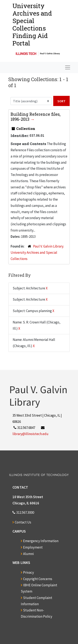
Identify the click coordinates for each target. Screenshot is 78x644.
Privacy (28, 572)
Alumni (28, 554)
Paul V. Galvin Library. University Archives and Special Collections (37, 252)
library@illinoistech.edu (30, 434)
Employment (33, 547)
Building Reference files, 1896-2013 (36, 117)
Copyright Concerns (38, 579)
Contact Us (23, 522)
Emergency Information (41, 541)
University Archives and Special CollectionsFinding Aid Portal (32, 24)
